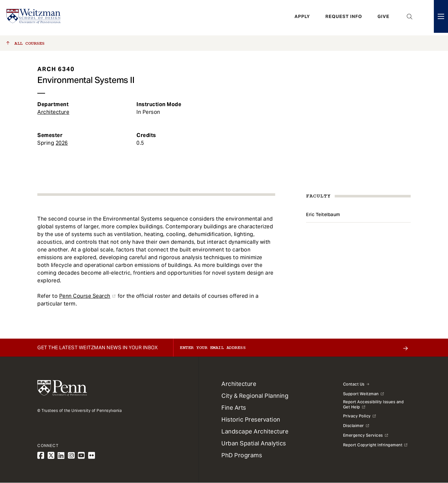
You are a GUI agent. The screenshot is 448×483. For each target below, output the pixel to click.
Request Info (344, 18)
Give (383, 18)
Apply (302, 18)
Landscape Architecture (255, 431)
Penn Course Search (85, 296)
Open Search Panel (410, 18)
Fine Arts (234, 408)
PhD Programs (242, 455)
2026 (62, 143)
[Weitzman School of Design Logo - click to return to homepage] (34, 18)
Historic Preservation (251, 419)
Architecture (53, 112)
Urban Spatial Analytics (254, 443)
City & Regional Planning (255, 396)
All (26, 43)
